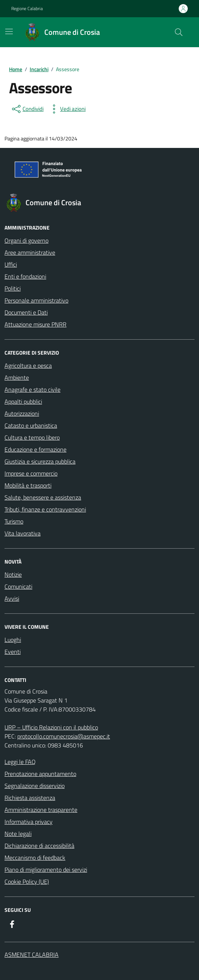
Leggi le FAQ (20, 762)
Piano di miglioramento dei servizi (46, 870)
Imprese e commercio (31, 473)
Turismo (14, 521)
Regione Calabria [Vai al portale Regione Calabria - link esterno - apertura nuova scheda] (27, 9)
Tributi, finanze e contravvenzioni (45, 509)
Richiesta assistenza (30, 798)
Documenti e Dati (26, 312)
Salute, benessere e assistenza (43, 497)
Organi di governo (26, 240)
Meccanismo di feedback (35, 858)
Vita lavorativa (23, 533)
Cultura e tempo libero (32, 437)
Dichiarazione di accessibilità (39, 846)
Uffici (11, 264)
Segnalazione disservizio (35, 786)
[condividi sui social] (27, 109)
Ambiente (17, 377)
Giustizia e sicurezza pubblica (40, 461)
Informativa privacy (29, 822)
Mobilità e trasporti (28, 485)
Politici (13, 288)
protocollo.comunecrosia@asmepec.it (64, 736)
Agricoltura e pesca (28, 365)
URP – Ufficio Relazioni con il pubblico (51, 727)
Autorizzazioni (22, 413)
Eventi (13, 652)
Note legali (18, 834)
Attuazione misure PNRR (35, 324)
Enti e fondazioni (25, 276)
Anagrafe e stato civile (32, 389)
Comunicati (18, 586)
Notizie (13, 574)
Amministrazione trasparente (41, 810)
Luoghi (13, 640)
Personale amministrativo (36, 300)
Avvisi (12, 598)
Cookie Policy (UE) (27, 882)
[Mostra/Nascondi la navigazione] (9, 31)
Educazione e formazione (35, 449)
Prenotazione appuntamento (40, 774)
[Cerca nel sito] (179, 32)
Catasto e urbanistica (31, 425)
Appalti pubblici (23, 401)
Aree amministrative (30, 252)
